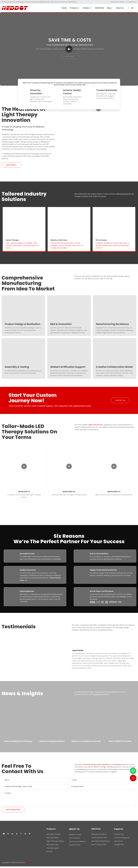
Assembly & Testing (17, 367)
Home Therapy (12, 240)
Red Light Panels (53, 836)
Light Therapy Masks (55, 843)
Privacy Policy (75, 847)
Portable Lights (53, 850)
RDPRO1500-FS (69, 492)
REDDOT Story (75, 836)
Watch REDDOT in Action (120, 743)
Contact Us (119, 836)
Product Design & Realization (22, 324)
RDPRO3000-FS (114, 492)
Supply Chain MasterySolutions (103, 570)
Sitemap (29, 864)
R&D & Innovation (61, 324)
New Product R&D (99, 846)
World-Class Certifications (102, 591)
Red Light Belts (53, 839)
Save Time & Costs (70, 40)
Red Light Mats (53, 846)
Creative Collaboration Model (114, 367)
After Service (75, 840)
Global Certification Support (68, 367)
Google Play (119, 846)
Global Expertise (27, 591)
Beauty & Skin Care (59, 240)
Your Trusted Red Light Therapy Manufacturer (70, 45)
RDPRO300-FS (24, 492)
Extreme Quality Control (72, 92)
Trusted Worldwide (107, 90)
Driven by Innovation (36, 92)
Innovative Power (27, 554)
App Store (118, 843)
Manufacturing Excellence (112, 324)
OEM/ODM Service (99, 839)
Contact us (132, 2)
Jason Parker (78, 651)
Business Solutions (99, 836)
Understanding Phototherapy (18, 744)
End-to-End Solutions (99, 554)
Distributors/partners (101, 843)
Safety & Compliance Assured (86, 744)
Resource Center (118, 2)
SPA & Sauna (101, 240)
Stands (49, 853)
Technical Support (122, 839)
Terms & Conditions (77, 843)
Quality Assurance (28, 570)
